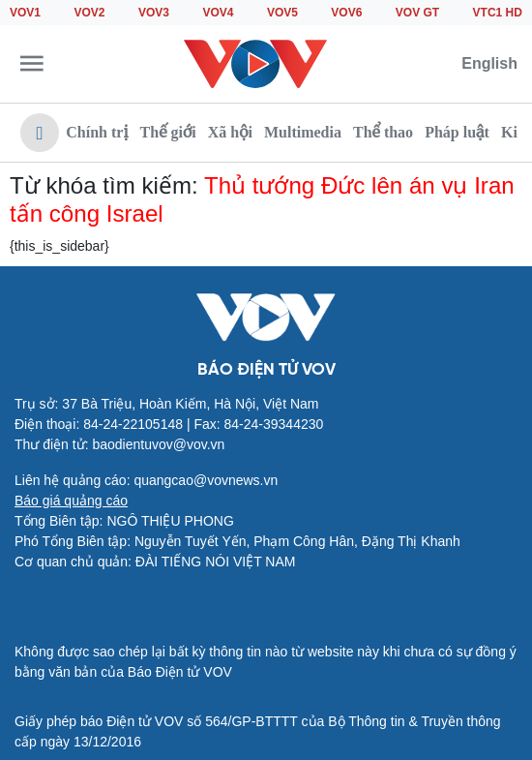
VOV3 (154, 13)
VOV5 (282, 13)
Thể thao (383, 132)
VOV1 (25, 13)
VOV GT (417, 13)
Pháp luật (457, 132)
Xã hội (230, 132)
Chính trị (97, 132)
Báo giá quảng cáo (71, 501)
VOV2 (89, 13)
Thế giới (168, 132)
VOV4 (218, 13)
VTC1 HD (498, 13)
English (489, 63)
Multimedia (303, 132)
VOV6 (346, 13)
